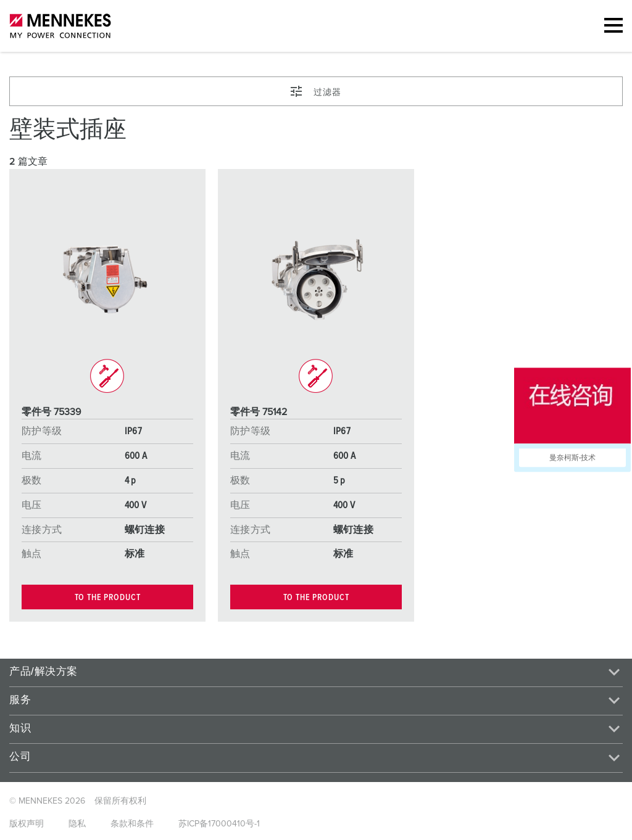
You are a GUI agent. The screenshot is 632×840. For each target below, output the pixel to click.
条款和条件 (132, 824)
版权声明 (27, 824)
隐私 (77, 824)
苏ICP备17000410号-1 (219, 824)
